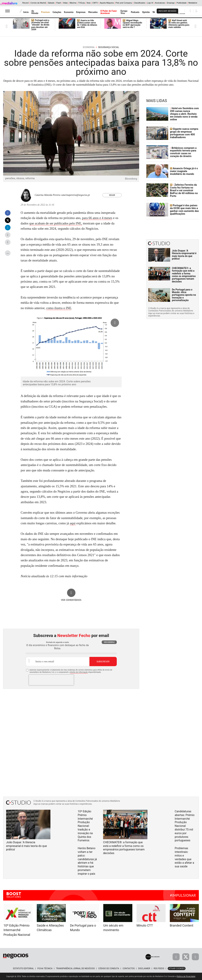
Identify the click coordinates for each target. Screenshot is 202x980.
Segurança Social (109, 47)
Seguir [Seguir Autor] (112, 195)
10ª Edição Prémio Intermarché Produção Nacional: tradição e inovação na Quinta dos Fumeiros (85, 826)
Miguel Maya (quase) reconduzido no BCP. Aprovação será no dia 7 (132, 24)
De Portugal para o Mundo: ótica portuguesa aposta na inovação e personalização (184, 294)
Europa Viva (124, 12)
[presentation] (51, 680)
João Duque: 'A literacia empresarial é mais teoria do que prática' (184, 254)
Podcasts (135, 12)
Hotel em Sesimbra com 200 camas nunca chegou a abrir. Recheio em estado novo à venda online (184, 114)
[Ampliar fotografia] (132, 98)
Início (26, 12)
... (8, 252)
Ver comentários (71, 600)
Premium (46, 12)
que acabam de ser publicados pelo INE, (56, 223)
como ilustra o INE (59, 308)
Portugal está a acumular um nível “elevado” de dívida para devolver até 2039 (40, 25)
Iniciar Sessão (167, 11)
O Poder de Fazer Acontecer (109, 12)
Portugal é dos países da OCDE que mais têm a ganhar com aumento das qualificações (184, 209)
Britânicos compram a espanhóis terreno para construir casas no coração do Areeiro (183, 152)
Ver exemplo (109, 642)
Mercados (93, 12)
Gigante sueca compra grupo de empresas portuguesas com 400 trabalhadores (184, 133)
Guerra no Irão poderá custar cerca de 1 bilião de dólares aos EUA (87, 24)
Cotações (57, 12)
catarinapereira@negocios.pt (75, 195)
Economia (69, 12)
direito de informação (79, 672)
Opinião (146, 12)
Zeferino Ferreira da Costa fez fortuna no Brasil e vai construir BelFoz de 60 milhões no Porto (183, 190)
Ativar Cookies (177, 968)
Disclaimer (144, 968)
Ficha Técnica (45, 968)
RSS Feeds (159, 968)
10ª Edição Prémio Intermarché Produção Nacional (17, 930)
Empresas (81, 12)
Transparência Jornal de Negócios (75, 968)
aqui (73, 523)
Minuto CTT (145, 925)
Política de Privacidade (186, 976)
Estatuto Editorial (23, 968)
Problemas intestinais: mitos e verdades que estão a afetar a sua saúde (184, 857)
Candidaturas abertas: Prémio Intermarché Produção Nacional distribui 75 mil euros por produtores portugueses (185, 826)
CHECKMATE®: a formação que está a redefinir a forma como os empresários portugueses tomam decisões (184, 274)
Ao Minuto (35, 12)
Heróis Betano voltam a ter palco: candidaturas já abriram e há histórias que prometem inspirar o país (87, 861)
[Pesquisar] (190, 11)
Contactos (129, 968)
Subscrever (103, 662)
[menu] (8, 11)
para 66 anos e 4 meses (97, 218)
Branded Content (182, 925)
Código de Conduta (109, 968)
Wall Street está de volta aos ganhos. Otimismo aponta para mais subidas (179, 24)
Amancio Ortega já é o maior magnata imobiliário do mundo (184, 171)
